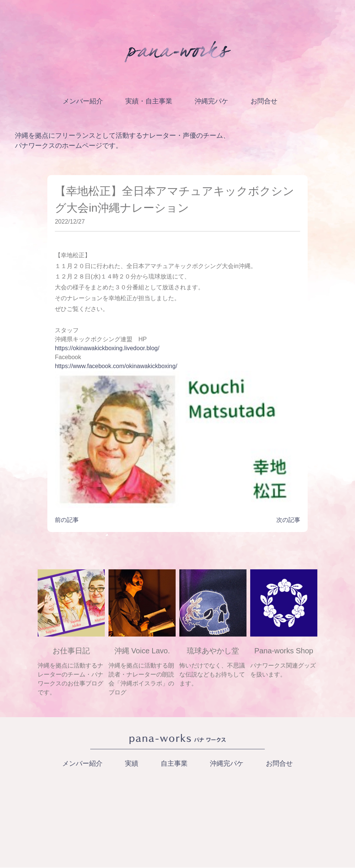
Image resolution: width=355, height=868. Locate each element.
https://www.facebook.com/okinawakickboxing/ (116, 366)
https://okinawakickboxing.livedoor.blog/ (107, 348)
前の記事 (67, 520)
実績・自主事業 (149, 101)
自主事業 (174, 763)
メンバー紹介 (83, 101)
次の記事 (288, 520)
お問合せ (264, 101)
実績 (132, 763)
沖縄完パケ (211, 101)
